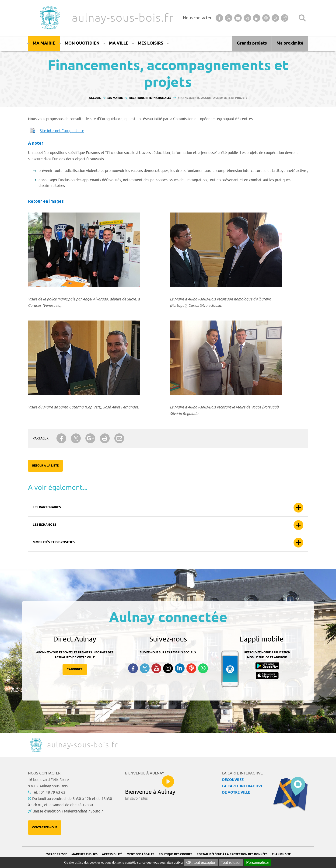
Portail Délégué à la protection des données (232, 854)
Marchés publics (84, 854)
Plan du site (281, 854)
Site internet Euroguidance (62, 131)
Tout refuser (231, 863)
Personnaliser (258, 863)
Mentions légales (140, 854)
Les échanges (44, 525)
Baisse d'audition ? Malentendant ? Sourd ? (68, 811)
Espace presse (56, 854)
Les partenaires (47, 507)
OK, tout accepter (201, 863)
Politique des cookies (175, 854)
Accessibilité (112, 854)
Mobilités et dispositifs (54, 542)
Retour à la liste (45, 466)
